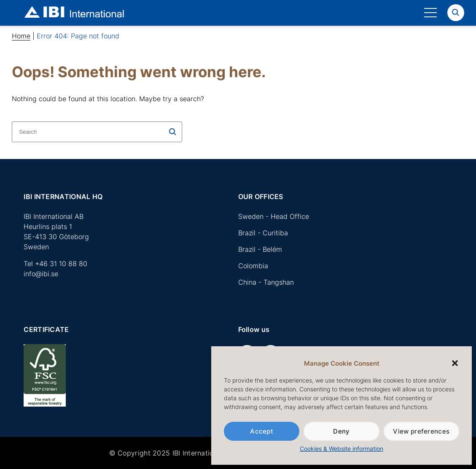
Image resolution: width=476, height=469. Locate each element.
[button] (455, 363)
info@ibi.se (41, 274)
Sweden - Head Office (274, 216)
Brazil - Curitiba (263, 233)
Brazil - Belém (260, 249)
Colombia (253, 266)
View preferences (421, 431)
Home (21, 36)
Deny (341, 431)
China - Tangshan (266, 282)
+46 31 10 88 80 (61, 264)
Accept (262, 431)
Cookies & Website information (342, 449)
